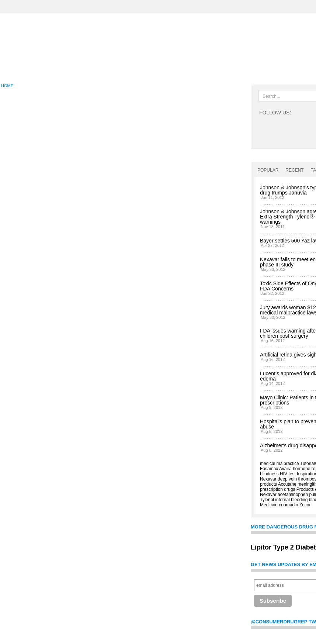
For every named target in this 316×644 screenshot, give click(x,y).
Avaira (285, 469)
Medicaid (269, 505)
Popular (268, 170)
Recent (294, 170)
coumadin (288, 505)
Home (7, 86)
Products (305, 489)
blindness (269, 474)
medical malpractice (279, 464)
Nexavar (268, 479)
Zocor (305, 505)
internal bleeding (291, 500)
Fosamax (269, 469)
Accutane (287, 484)
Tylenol (267, 500)
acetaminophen (293, 495)
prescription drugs (277, 489)
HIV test (288, 474)
